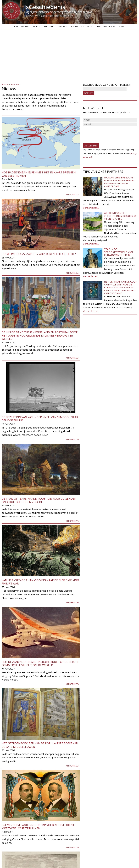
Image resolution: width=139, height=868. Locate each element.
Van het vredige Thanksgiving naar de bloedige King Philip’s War (40, 582)
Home (16, 26)
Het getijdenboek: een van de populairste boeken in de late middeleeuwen (40, 745)
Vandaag (25, 26)
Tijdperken (62, 26)
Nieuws (15, 84)
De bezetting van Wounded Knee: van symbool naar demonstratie (40, 419)
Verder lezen (73, 195)
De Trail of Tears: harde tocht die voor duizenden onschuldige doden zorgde (39, 500)
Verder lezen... (91, 208)
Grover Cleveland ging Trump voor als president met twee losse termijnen (38, 827)
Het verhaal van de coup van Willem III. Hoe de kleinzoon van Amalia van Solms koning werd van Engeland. (121, 287)
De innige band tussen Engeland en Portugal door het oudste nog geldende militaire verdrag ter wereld (40, 336)
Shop (121, 26)
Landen (37, 26)
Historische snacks (106, 26)
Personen (49, 26)
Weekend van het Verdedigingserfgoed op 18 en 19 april (121, 216)
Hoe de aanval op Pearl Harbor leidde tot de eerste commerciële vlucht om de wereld (40, 663)
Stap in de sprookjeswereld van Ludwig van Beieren (118, 252)
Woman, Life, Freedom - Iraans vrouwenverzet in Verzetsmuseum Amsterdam (119, 182)
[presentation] (108, 134)
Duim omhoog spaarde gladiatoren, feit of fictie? (39, 254)
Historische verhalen (82, 26)
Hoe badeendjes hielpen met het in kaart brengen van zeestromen (39, 174)
